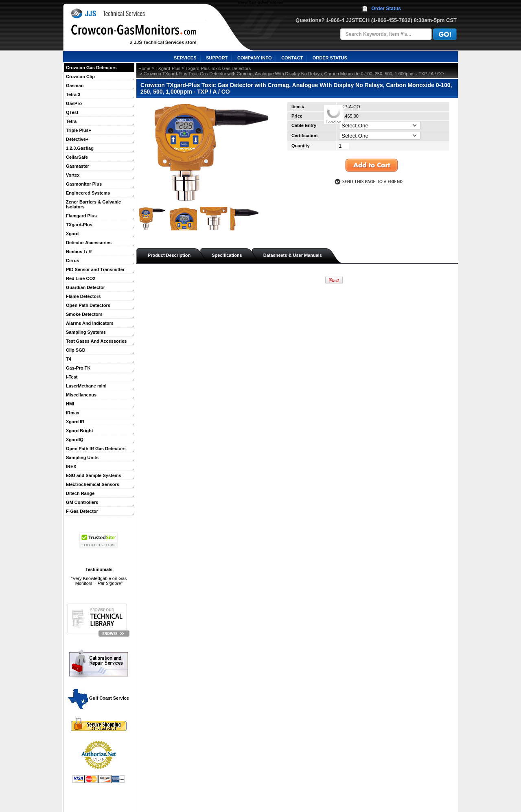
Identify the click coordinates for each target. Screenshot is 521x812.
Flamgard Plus (81, 216)
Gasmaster (78, 166)
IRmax (73, 413)
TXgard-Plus (79, 225)
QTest (72, 112)
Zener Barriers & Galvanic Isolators (93, 204)
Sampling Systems (86, 332)
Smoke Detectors (84, 314)
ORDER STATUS (330, 58)
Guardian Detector (85, 287)
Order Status (386, 9)
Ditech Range (80, 493)
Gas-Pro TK (78, 368)
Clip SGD (76, 350)
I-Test (72, 377)
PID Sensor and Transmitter (95, 269)
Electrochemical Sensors (93, 484)
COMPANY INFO (255, 58)
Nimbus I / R (79, 252)
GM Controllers (82, 502)
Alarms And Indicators (90, 323)
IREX (71, 466)
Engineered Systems (88, 193)
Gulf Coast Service (99, 698)
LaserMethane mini (86, 386)
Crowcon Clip (80, 77)
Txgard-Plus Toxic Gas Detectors (218, 68)
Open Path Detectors (88, 305)
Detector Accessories (89, 243)
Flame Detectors (83, 296)
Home (144, 68)
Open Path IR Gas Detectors (96, 449)
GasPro (74, 103)
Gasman (75, 85)
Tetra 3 (73, 94)
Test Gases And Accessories (96, 341)
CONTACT (292, 58)
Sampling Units (82, 457)
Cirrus (72, 260)
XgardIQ (75, 440)
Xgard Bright (80, 431)
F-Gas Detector (82, 511)
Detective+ (77, 139)
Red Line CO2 (81, 278)
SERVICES (185, 58)
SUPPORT (217, 58)
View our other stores (260, 2)
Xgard (72, 234)
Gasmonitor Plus (84, 184)
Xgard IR (75, 422)
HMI (70, 404)
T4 (69, 359)
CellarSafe (77, 157)
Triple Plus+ (79, 130)
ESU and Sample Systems (94, 475)
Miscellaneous (81, 395)
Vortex (73, 175)
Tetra (71, 121)
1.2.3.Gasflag (80, 148)
